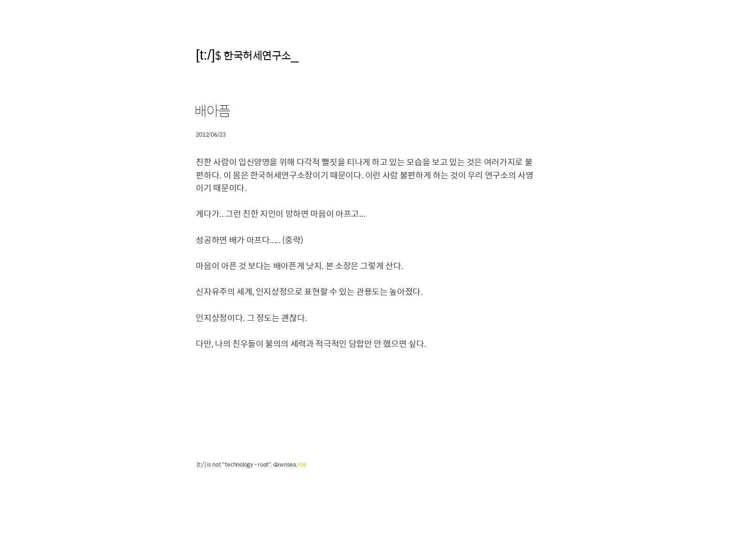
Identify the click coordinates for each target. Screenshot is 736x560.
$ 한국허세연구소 (253, 55)
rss (302, 464)
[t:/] (205, 55)
